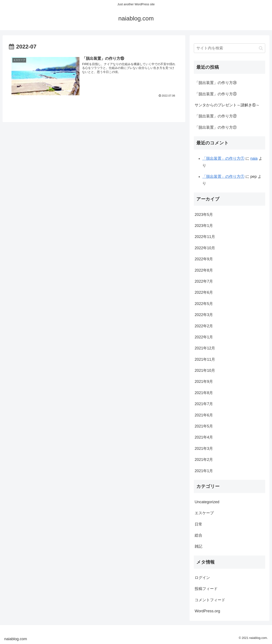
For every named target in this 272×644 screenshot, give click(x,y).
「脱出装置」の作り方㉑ (216, 127)
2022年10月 (205, 248)
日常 (198, 524)
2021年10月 (205, 370)
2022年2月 (204, 326)
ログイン (202, 578)
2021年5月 (204, 426)
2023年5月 (204, 215)
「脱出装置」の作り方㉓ (216, 94)
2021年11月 (205, 359)
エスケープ (204, 513)
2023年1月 (204, 226)
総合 (198, 535)
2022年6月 (204, 292)
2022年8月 (204, 270)
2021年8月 (204, 393)
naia (254, 158)
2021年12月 (205, 348)
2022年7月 (204, 281)
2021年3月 (204, 449)
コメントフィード (210, 600)
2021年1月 (204, 471)
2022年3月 (204, 315)
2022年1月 (204, 337)
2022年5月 (204, 304)
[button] (261, 48)
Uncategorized (207, 502)
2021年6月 (204, 415)
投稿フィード (206, 589)
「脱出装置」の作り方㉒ (216, 116)
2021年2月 (204, 460)
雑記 (198, 546)
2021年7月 (204, 404)
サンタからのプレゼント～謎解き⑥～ (227, 105)
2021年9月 (204, 382)
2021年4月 (204, 437)
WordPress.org (207, 611)
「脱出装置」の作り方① (223, 158)
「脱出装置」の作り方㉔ (216, 83)
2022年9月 (204, 259)
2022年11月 (205, 237)
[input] (229, 48)
